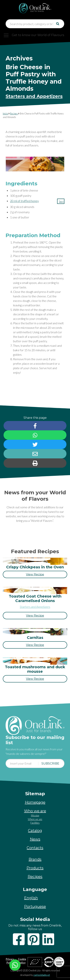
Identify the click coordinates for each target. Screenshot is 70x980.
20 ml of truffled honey (24, 201)
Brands (35, 859)
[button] (61, 201)
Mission (35, 815)
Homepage (35, 802)
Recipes (14, 114)
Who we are (35, 811)
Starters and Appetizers (34, 96)
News (35, 839)
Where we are (35, 819)
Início (5, 114)
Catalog (35, 831)
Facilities (35, 823)
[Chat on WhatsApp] (15, 965)
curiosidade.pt (42, 975)
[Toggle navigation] (35, 35)
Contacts (35, 848)
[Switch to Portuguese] (35, 906)
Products (35, 868)
